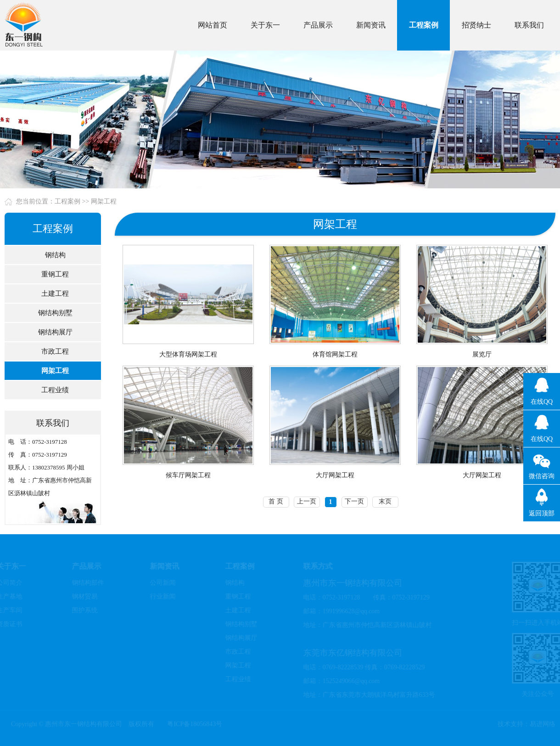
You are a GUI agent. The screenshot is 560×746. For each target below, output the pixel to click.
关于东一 (265, 25)
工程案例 (424, 25)
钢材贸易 (84, 596)
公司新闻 (162, 583)
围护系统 (84, 610)
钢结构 (54, 255)
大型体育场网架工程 (188, 354)
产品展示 (318, 25)
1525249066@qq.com (350, 681)
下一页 (354, 501)
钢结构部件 (87, 583)
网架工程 (104, 201)
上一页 (307, 501)
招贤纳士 (476, 25)
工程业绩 (54, 390)
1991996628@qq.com (350, 611)
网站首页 (213, 25)
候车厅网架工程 (188, 475)
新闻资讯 (371, 25)
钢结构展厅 (54, 332)
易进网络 (543, 723)
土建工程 (54, 294)
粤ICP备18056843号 (195, 723)
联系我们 (529, 25)
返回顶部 (542, 513)
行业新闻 (162, 596)
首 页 (276, 501)
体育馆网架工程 (335, 354)
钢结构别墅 (54, 313)
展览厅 (482, 354)
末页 (385, 501)
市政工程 (54, 351)
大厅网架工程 (335, 475)
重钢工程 (54, 274)
